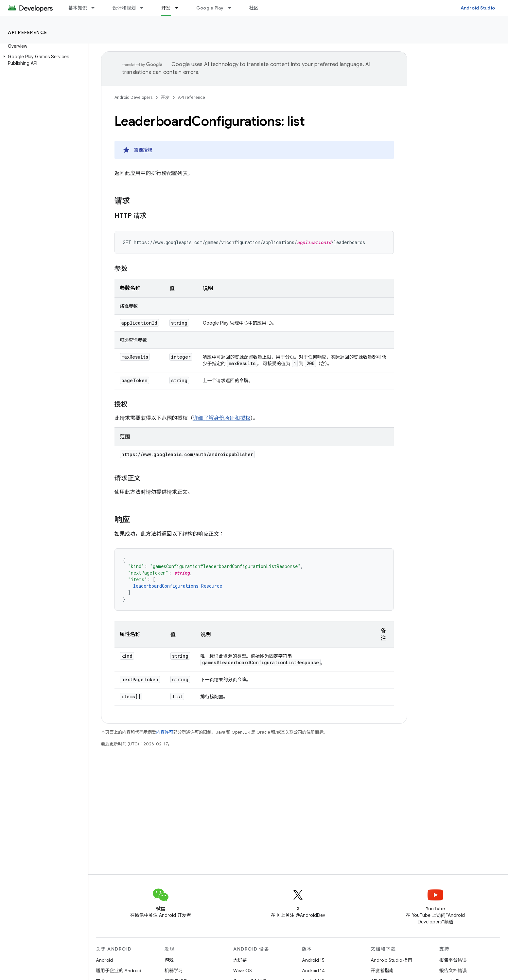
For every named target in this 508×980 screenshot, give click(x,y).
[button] (43, 60)
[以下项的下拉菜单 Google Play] (233, 8)
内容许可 (165, 732)
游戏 (169, 960)
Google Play (210, 8)
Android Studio (478, 8)
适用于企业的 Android (119, 971)
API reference (28, 32)
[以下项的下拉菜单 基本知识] (96, 8)
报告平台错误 (453, 960)
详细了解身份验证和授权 (222, 418)
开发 (165, 97)
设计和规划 (124, 8)
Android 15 (313, 960)
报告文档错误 (453, 971)
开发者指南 (382, 971)
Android (104, 960)
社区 (254, 8)
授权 (148, 150)
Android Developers (133, 97)
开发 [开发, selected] (166, 8)
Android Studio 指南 (391, 960)
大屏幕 (240, 960)
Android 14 (313, 971)
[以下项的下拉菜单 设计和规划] (145, 8)
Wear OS (243, 971)
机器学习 (174, 971)
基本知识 (78, 8)
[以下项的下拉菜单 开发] (180, 8)
